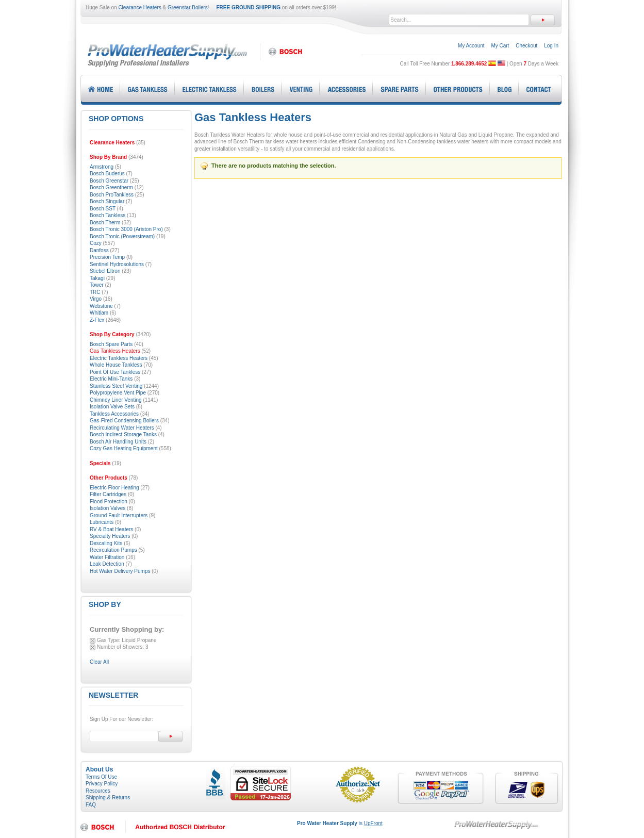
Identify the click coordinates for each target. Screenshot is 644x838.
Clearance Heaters (139, 7)
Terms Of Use (101, 777)
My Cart (500, 46)
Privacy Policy (102, 784)
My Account (471, 46)
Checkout (526, 46)
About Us (99, 769)
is (340, 823)
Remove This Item (93, 641)
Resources (98, 791)
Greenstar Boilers (188, 7)
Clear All (99, 662)
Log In (551, 46)
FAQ (91, 805)
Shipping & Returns (108, 798)
